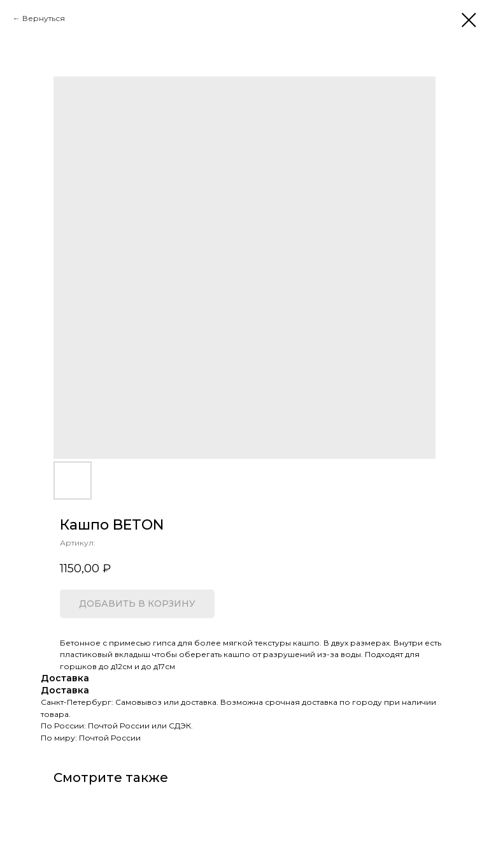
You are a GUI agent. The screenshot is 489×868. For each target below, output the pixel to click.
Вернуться (44, 18)
